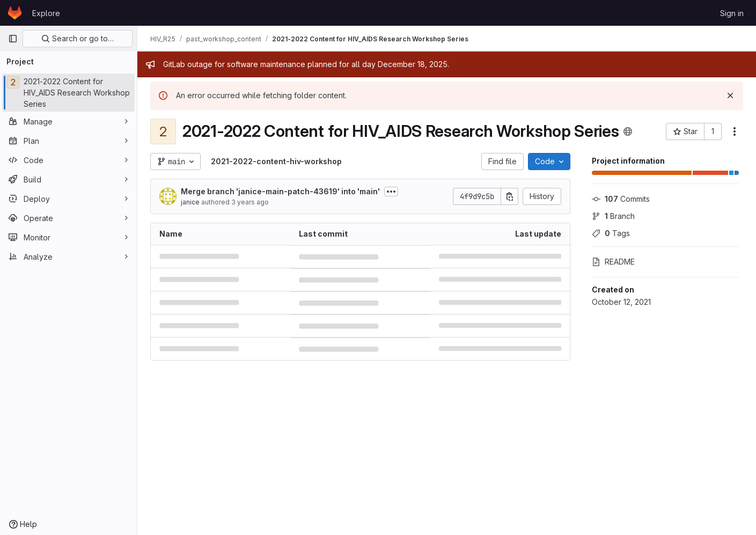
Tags (611, 233)
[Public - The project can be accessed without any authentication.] (628, 131)
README (613, 262)
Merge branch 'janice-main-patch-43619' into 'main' (280, 191)
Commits (621, 199)
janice (190, 202)
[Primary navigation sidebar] (13, 39)
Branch (613, 216)
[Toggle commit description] (391, 192)
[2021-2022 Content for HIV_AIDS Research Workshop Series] (68, 93)
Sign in (732, 13)
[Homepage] (15, 13)
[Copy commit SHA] (510, 196)
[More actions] (735, 131)
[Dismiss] (730, 96)
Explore (46, 13)
